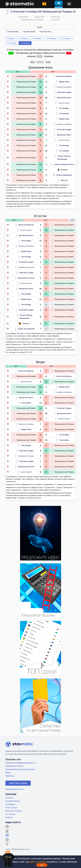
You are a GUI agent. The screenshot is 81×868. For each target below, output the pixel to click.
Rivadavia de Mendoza (62, 87)
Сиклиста (24, 323)
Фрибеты (10, 776)
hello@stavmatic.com (15, 789)
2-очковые (12, 43)
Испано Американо (62, 175)
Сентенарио (62, 113)
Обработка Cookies (14, 766)
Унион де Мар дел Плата (62, 164)
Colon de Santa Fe (62, 103)
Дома (33, 62)
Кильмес (62, 170)
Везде (48, 62)
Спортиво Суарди (62, 92)
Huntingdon (10, 804)
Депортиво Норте (62, 98)
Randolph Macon (13, 801)
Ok (42, 865)
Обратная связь (18, 783)
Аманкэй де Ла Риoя (24, 278)
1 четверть (23, 38)
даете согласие (38, 862)
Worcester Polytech (14, 811)
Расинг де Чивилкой (24, 329)
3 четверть (52, 38)
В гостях (40, 62)
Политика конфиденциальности (20, 763)
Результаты (45, 32)
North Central (11, 808)
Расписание (29, 32)
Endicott (9, 817)
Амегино (62, 180)
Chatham (9, 798)
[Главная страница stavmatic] (20, 3)
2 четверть (37, 38)
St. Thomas (10, 814)
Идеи (8, 773)
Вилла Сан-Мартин (62, 76)
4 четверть (66, 38)
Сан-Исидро (62, 108)
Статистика (13, 32)
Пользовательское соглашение (20, 769)
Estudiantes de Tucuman (24, 267)
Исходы (11, 38)
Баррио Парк (62, 82)
